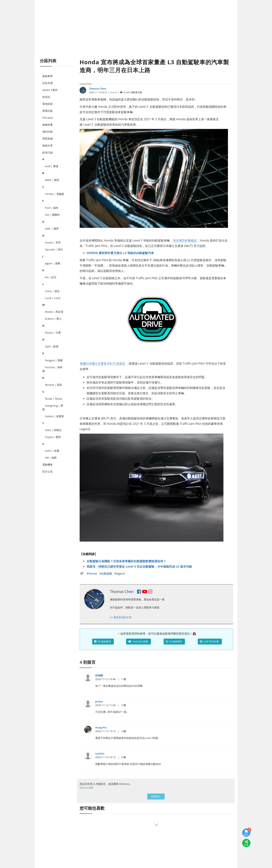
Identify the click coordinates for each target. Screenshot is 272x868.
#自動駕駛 (106, 574)
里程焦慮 (48, 138)
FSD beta (48, 118)
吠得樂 (99, 675)
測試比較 (48, 132)
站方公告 (48, 471)
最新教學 (48, 76)
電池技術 (48, 104)
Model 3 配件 (50, 90)
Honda (114, 92)
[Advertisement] (136, 33)
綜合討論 (48, 152)
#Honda (92, 574)
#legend (120, 574)
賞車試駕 (48, 111)
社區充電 (48, 83)
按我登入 (156, 796)
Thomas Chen (98, 89)
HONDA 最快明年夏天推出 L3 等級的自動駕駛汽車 (120, 253)
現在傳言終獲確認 (185, 240)
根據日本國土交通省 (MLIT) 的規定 (103, 363)
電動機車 (48, 465)
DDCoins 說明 (86, 788)
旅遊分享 (48, 145)
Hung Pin (101, 727)
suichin (100, 753)
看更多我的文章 (123, 617)
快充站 (46, 97)
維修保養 (48, 125)
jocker (99, 701)
